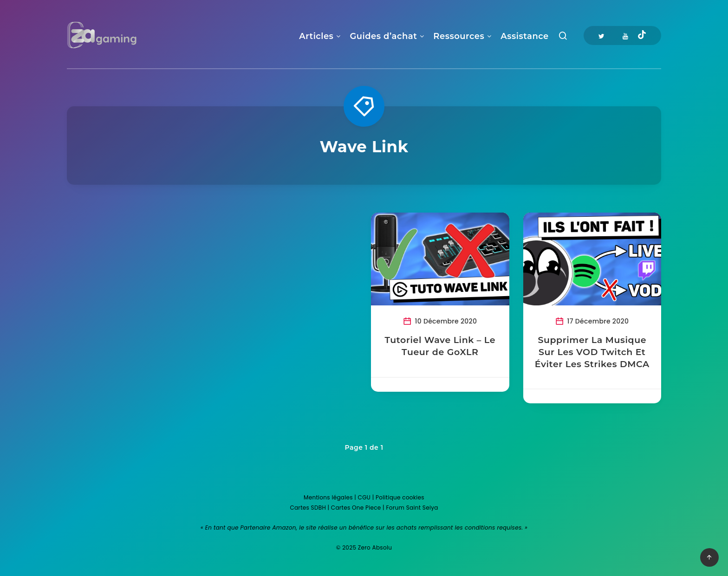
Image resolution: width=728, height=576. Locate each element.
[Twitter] (601, 36)
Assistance (524, 36)
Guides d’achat (383, 36)
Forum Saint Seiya (412, 508)
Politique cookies (400, 497)
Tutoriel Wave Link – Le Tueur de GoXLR (440, 346)
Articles (316, 36)
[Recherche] (563, 38)
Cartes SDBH (308, 508)
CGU (364, 497)
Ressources (459, 36)
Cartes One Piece (356, 508)
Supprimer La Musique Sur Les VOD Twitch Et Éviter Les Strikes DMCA (592, 352)
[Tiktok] (642, 36)
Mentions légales (328, 497)
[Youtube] (625, 36)
